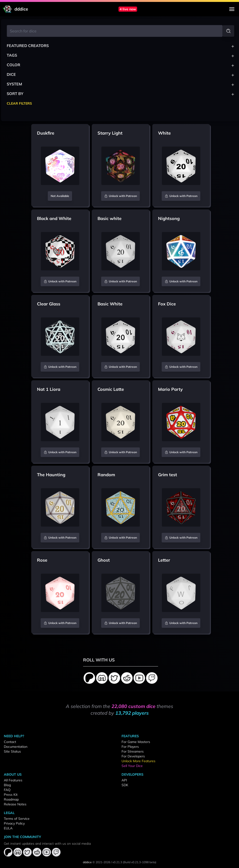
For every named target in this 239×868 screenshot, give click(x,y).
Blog (7, 785)
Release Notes (15, 804)
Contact (10, 742)
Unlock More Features (138, 761)
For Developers (133, 756)
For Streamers (133, 751)
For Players (130, 747)
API (124, 780)
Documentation (16, 747)
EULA (8, 828)
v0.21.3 (117, 862)
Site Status (12, 751)
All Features (13, 780)
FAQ (7, 790)
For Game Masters (136, 742)
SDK (125, 785)
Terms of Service (17, 819)
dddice (87, 862)
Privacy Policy (14, 823)
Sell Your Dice (132, 766)
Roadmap (11, 799)
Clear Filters (19, 103)
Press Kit (11, 795)
